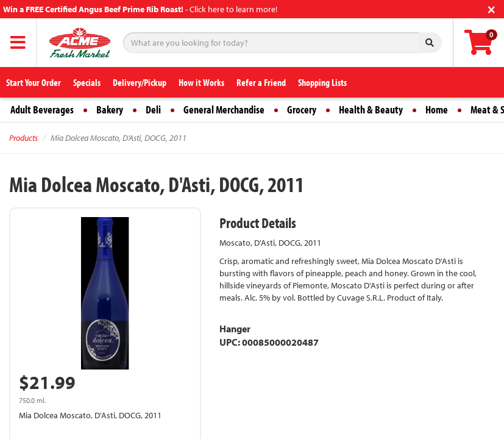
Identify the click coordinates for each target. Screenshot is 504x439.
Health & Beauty (371, 109)
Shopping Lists (322, 82)
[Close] (492, 8)
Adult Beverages (42, 109)
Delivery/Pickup (140, 82)
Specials (87, 82)
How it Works (201, 82)
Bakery (110, 109)
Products (23, 138)
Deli (153, 109)
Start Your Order (34, 82)
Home (437, 109)
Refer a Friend (261, 82)
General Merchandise (224, 109)
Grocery (302, 109)
